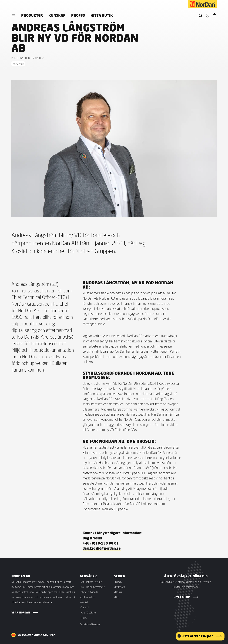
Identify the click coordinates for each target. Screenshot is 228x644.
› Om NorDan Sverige (91, 582)
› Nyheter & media (89, 592)
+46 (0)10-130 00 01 (101, 543)
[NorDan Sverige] (202, 4)
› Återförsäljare (88, 613)
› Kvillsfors (119, 587)
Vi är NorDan (21, 613)
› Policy (83, 618)
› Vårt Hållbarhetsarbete (92, 587)
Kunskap (57, 15)
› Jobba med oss (88, 597)
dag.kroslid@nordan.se (102, 548)
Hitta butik (102, 15)
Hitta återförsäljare (197, 636)
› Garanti (84, 607)
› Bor (116, 597)
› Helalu (118, 592)
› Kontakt (85, 602)
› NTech (118, 582)
